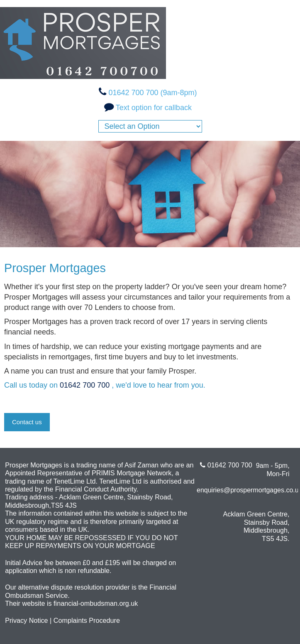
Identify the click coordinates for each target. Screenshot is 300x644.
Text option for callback (154, 108)
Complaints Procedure (87, 620)
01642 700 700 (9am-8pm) (152, 93)
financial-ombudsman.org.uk (96, 603)
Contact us (27, 422)
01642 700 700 (86, 385)
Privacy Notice (26, 620)
